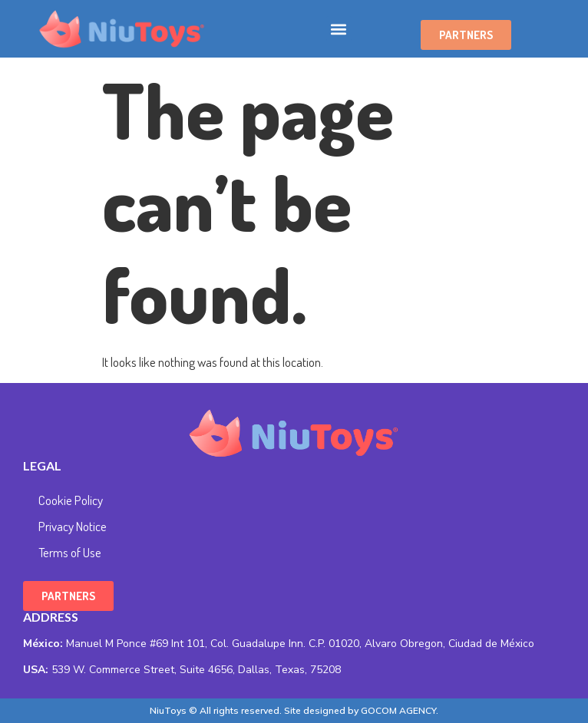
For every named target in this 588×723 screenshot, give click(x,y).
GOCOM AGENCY (398, 710)
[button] (339, 29)
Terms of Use (70, 552)
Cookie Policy (71, 500)
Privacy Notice (73, 526)
